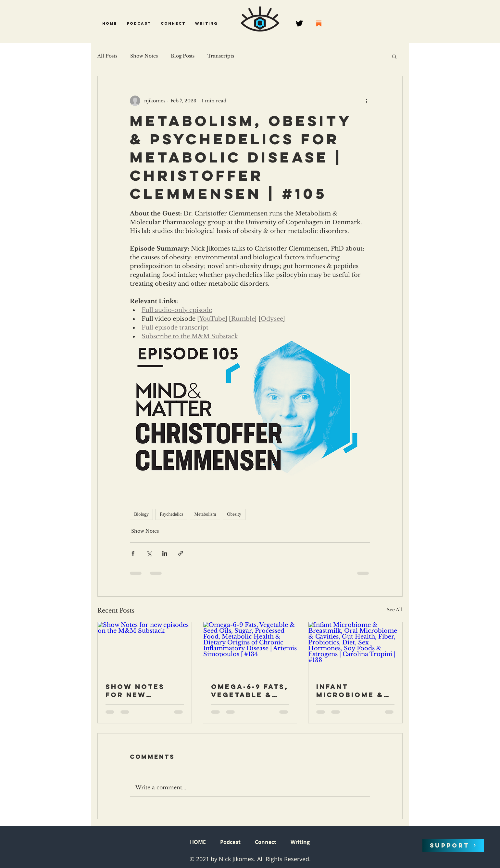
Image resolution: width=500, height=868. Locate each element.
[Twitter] (299, 23)
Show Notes (144, 56)
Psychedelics (171, 514)
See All (395, 610)
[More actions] (366, 101)
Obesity (234, 514)
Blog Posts (183, 56)
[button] (139, 23)
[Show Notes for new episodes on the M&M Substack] (145, 648)
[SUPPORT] (453, 845)
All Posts (107, 56)
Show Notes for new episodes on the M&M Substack (135, 691)
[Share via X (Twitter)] (149, 553)
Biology (141, 514)
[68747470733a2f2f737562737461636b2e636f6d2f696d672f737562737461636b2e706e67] (319, 23)
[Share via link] (181, 553)
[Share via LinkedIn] (165, 553)
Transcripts (221, 56)
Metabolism (205, 514)
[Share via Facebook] (133, 553)
